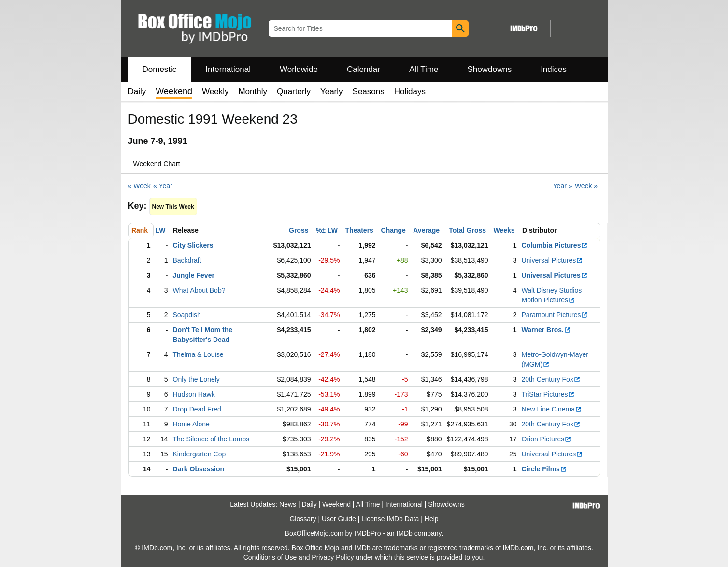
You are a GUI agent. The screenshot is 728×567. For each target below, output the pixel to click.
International (228, 69)
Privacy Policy (333, 557)
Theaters (359, 230)
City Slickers (193, 245)
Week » (586, 186)
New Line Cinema (552, 409)
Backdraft (187, 260)
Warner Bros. (546, 330)
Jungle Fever (194, 275)
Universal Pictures (553, 260)
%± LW (327, 230)
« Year (163, 186)
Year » (563, 186)
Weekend (336, 504)
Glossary (303, 519)
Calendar (364, 69)
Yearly (332, 92)
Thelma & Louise (198, 354)
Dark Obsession (199, 469)
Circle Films (544, 469)
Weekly (215, 92)
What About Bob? (199, 290)
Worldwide (299, 69)
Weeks (504, 230)
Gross (299, 230)
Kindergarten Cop (200, 454)
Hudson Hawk (194, 394)
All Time (424, 69)
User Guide (339, 519)
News (288, 504)
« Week (139, 186)
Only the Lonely (196, 379)
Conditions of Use (270, 557)
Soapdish (187, 315)
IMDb (404, 533)
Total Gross (467, 230)
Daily (137, 92)
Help (432, 519)
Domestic (160, 69)
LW (161, 230)
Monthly (253, 92)
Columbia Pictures (555, 245)
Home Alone (191, 424)
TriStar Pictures (549, 394)
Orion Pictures (547, 439)
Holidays (410, 92)
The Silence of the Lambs (211, 439)
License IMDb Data (390, 519)
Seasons (369, 92)
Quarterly (294, 92)
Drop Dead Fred (197, 409)
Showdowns (489, 69)
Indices (554, 69)
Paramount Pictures (555, 315)
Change (393, 230)
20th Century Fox (551, 379)
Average (426, 230)
